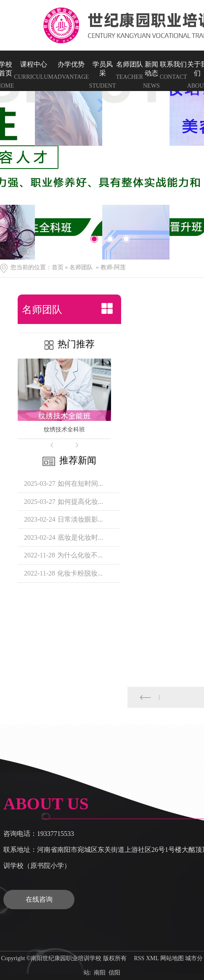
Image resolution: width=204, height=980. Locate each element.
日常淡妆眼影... (80, 519)
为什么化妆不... (80, 555)
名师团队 (81, 267)
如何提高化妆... (80, 502)
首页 (58, 267)
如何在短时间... (80, 483)
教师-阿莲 (113, 267)
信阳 (114, 973)
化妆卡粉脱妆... (80, 573)
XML (152, 958)
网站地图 (172, 958)
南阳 (100, 973)
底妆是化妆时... (80, 537)
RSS (139, 958)
